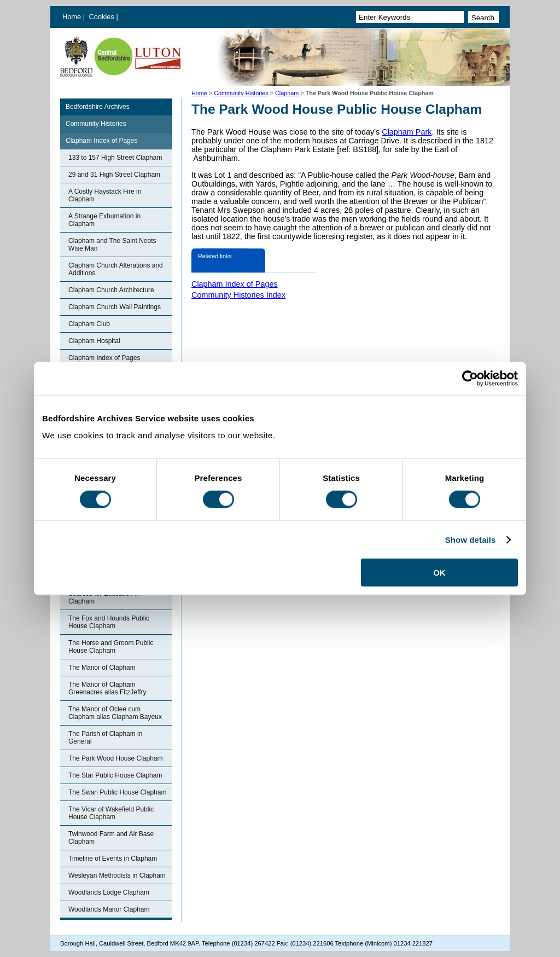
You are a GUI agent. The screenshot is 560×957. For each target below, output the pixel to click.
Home (72, 17)
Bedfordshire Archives (98, 107)
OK (439, 573)
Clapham (287, 93)
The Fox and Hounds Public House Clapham (109, 622)
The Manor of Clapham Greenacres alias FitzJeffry (107, 688)
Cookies (103, 17)
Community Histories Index (238, 295)
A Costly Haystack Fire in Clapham (105, 195)
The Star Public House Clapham (115, 775)
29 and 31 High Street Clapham (114, 175)
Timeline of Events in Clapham (113, 859)
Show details (471, 539)
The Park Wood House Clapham (116, 758)
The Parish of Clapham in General (105, 738)
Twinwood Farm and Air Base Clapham (111, 838)
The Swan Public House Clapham (117, 792)
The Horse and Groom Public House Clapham (111, 647)
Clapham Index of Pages (101, 141)
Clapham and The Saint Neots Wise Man (112, 245)
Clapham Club (89, 324)
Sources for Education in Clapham (104, 598)
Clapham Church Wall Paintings (115, 307)
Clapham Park (407, 132)
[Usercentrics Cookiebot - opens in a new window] (470, 378)
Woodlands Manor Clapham (109, 909)
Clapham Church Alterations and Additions (116, 269)
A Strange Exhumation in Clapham (104, 220)
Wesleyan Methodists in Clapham (117, 875)
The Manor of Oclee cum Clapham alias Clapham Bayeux (115, 713)
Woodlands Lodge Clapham (109, 892)
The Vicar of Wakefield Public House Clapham (111, 813)
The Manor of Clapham (102, 668)
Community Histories (241, 93)
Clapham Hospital (94, 341)
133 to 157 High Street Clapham (115, 158)
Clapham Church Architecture (111, 290)
